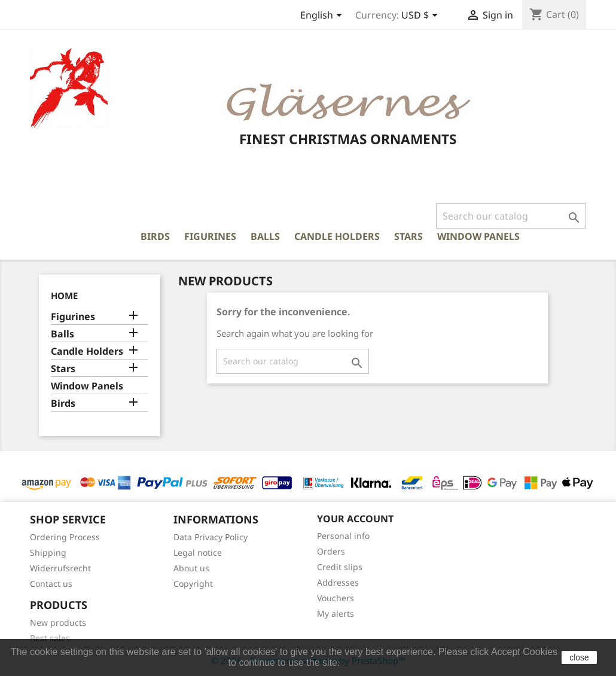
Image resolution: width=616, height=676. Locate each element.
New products (58, 622)
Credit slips (340, 567)
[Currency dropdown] (422, 16)
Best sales (50, 638)
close (579, 657)
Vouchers (336, 598)
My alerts (336, 613)
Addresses (338, 582)
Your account (355, 519)
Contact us (51, 584)
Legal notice (198, 552)
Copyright (193, 584)
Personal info (343, 536)
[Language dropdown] (323, 16)
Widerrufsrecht (60, 568)
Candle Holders (337, 236)
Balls (265, 236)
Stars (408, 236)
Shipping (48, 552)
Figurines (210, 236)
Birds (155, 236)
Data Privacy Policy (211, 537)
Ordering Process (65, 537)
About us (191, 568)
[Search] (511, 216)
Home (64, 296)
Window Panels (478, 236)
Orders (331, 551)
